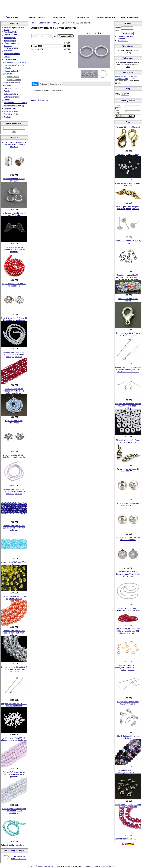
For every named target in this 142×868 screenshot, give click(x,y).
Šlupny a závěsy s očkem (16, 65)
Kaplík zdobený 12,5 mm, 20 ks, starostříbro (14, 285)
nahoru (34, 100)
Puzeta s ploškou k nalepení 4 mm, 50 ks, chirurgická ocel (128, 208)
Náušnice (8, 51)
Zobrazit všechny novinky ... (13, 845)
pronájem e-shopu (100, 866)
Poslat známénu (56, 84)
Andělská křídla (10, 32)
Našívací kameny (13, 82)
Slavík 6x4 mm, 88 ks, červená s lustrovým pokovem (128, 806)
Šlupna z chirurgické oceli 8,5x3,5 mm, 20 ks (128, 703)
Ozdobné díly (10, 59)
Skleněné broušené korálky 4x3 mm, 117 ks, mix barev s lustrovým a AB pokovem (128, 277)
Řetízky (7, 91)
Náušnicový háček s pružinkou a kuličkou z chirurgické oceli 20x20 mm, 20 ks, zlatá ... (128, 369)
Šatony (7, 100)
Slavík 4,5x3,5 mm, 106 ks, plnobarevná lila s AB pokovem (14, 739)
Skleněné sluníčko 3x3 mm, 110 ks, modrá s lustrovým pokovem (14, 528)
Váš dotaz (44, 84)
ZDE (128, 67)
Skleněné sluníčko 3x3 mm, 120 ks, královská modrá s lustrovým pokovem (14, 491)
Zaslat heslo (123, 41)
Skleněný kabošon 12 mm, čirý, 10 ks (14, 180)
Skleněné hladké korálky (14, 106)
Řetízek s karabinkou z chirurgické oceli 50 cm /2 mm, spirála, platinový (128, 667)
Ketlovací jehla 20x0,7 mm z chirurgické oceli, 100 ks (128, 334)
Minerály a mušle (11, 48)
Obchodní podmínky (36, 17)
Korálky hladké (13, 77)
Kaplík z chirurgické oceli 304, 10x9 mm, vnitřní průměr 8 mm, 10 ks (14, 144)
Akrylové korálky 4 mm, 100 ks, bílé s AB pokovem (14, 705)
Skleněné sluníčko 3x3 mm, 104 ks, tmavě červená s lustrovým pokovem (14, 354)
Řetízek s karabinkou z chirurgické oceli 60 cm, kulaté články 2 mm (128, 574)
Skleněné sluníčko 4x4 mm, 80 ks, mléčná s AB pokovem (14, 319)
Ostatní (7, 57)
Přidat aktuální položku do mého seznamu (126, 77)
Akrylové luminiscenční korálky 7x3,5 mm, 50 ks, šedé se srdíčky (128, 406)
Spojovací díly (10, 108)
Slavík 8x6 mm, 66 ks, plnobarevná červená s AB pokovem (14, 249)
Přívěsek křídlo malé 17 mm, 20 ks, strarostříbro (128, 441)
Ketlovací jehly (10, 38)
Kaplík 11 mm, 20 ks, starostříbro (14, 422)
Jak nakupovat (59, 17)
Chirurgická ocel (11, 35)
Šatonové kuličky (11, 94)
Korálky (9, 74)
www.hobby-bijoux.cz (47, 866)
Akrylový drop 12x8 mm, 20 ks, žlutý (14, 563)
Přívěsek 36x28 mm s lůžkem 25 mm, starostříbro (128, 539)
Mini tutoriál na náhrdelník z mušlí (19, 857)
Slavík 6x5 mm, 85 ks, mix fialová (128, 737)
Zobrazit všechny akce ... (125, 839)
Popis (35, 84)
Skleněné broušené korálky (15, 103)
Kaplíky (9, 68)
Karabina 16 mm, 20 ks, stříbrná (128, 300)
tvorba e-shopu (84, 866)
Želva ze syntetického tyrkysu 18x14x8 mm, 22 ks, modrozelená (14, 811)
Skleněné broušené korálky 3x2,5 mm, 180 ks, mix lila (14, 456)
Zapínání (8, 117)
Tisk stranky (43, 100)
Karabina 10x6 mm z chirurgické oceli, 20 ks (128, 771)
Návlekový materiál (12, 54)
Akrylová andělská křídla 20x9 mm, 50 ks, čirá (14, 214)
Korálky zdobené (14, 80)
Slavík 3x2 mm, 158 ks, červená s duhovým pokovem (128, 609)
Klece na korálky (12, 71)
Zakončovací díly (11, 114)
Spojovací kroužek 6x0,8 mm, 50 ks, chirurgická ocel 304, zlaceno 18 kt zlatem (128, 631)
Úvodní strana (12, 17)
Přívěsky (9, 85)
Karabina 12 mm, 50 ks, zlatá (128, 127)
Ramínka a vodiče (12, 88)
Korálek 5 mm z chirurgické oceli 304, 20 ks (128, 504)
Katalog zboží (83, 17)
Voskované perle (11, 111)
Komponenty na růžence (16, 62)
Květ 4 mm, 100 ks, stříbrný (128, 155)
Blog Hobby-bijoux (130, 17)
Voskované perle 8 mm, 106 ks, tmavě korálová (14, 597)
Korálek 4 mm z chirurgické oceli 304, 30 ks (128, 470)
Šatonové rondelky (12, 97)
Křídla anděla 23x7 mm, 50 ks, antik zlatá (128, 184)
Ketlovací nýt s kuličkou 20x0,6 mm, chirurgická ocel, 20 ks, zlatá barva (14, 669)
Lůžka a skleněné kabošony (11, 45)
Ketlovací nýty (10, 41)
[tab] (35, 84)
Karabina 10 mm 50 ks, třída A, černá (128, 242)
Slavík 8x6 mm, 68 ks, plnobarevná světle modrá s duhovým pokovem (14, 391)
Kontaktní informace (106, 17)
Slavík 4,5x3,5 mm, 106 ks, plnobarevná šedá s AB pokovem (14, 774)
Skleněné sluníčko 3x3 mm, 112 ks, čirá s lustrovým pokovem (14, 633)
